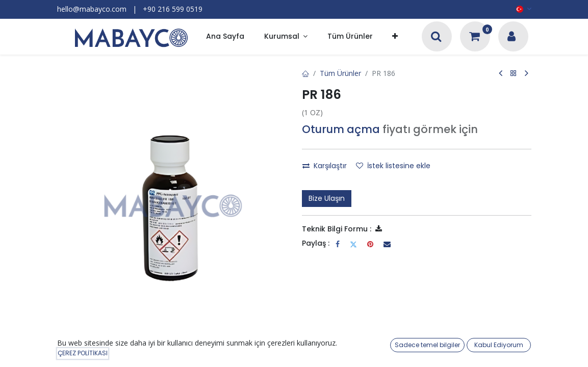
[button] (395, 37)
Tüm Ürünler (340, 73)
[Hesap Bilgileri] (512, 37)
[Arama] (436, 37)
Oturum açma (341, 129)
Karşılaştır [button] (325, 166)
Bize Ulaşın (327, 198)
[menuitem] (225, 37)
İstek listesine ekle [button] (393, 166)
